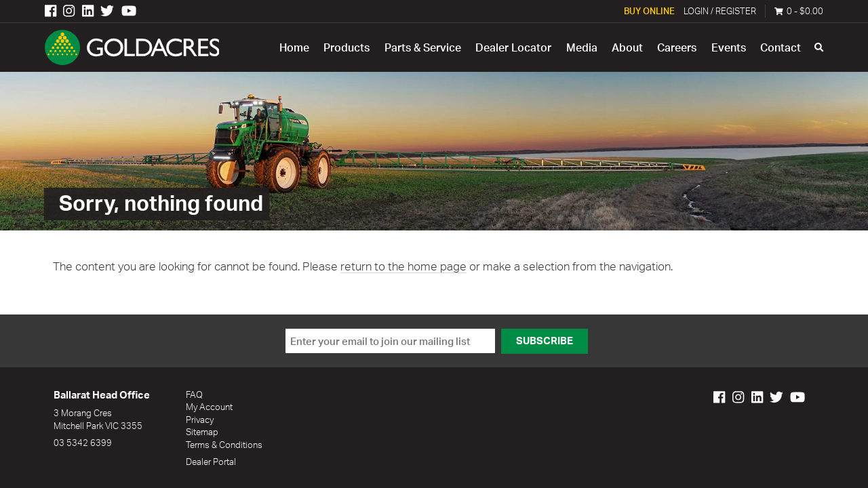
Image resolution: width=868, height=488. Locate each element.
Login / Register (720, 11)
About (627, 47)
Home (294, 47)
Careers (677, 47)
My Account (209, 407)
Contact (781, 47)
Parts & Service (423, 47)
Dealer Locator (513, 47)
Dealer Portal (211, 462)
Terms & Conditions (224, 445)
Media (582, 47)
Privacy (200, 420)
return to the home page (403, 266)
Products (347, 47)
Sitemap (202, 432)
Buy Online (649, 11)
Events (729, 47)
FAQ (194, 394)
